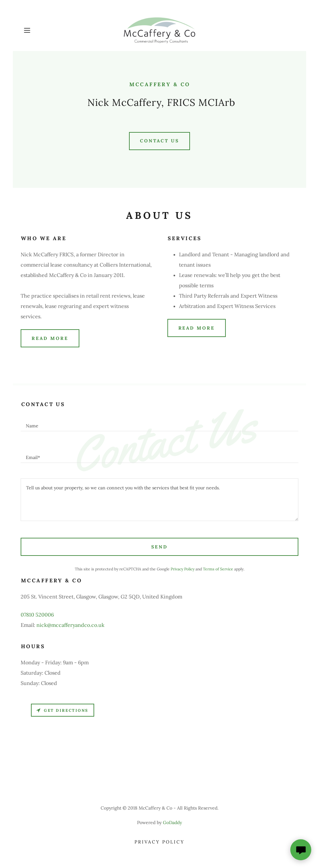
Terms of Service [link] (218, 569)
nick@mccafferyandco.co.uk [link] (70, 625)
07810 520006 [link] (37, 615)
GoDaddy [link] (172, 822)
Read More (50, 338)
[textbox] (159, 423)
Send (159, 547)
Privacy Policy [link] (183, 569)
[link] (159, 30)
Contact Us (159, 141)
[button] (41, 30)
